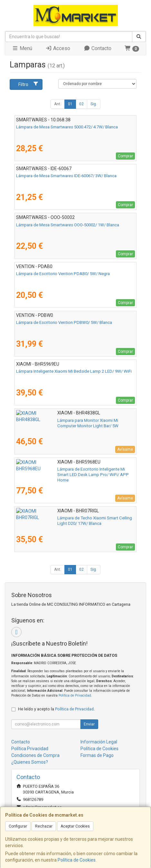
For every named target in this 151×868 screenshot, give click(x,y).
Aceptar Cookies (75, 826)
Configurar (18, 826)
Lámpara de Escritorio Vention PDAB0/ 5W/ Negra (63, 274)
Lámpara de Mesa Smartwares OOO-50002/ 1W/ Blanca (68, 225)
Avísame (125, 449)
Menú (22, 48)
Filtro (28, 84)
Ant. (58, 104)
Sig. (94, 104)
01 (70, 104)
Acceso (58, 48)
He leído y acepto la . (56, 709)
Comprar (125, 156)
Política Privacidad (30, 749)
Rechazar (44, 826)
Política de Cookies (77, 860)
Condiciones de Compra (35, 755)
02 (81, 104)
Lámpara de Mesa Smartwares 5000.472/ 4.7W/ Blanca (67, 127)
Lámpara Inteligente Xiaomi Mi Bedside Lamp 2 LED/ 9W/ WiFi (74, 371)
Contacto (98, 48)
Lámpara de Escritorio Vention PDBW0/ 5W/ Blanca (64, 322)
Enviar (89, 724)
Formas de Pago (97, 755)
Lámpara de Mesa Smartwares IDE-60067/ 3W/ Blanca (66, 176)
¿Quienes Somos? (30, 762)
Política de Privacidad (75, 695)
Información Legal (99, 742)
